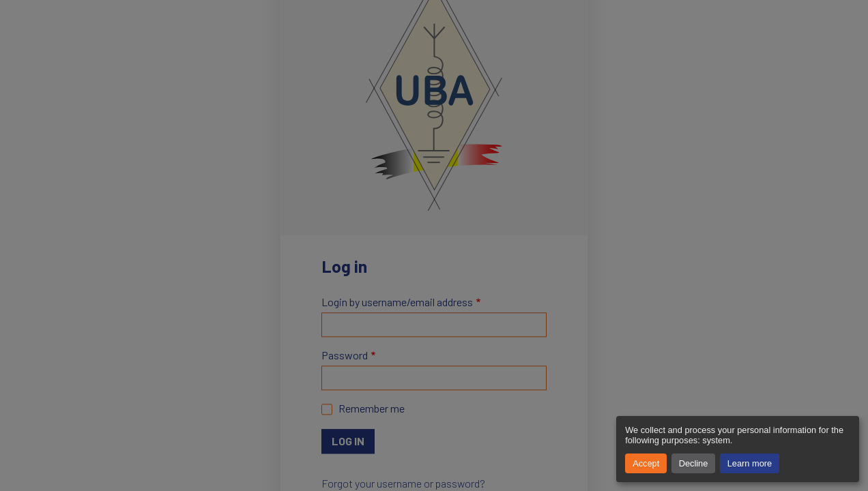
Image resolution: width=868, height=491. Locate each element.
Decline (694, 463)
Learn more (750, 463)
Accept (646, 463)
